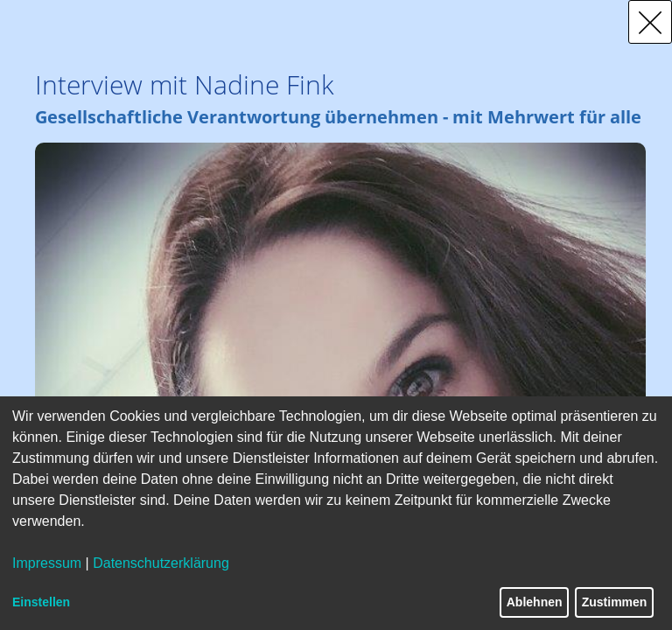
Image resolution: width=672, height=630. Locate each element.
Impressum (47, 563)
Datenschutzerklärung (161, 563)
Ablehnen (535, 602)
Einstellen (41, 602)
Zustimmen (615, 602)
